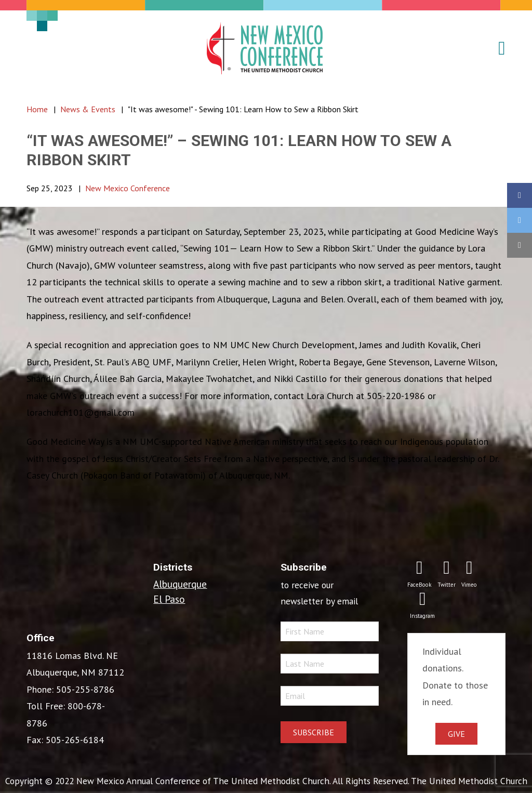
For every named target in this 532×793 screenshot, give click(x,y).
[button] (496, 48)
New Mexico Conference (128, 188)
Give (456, 734)
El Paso (169, 599)
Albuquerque (180, 584)
